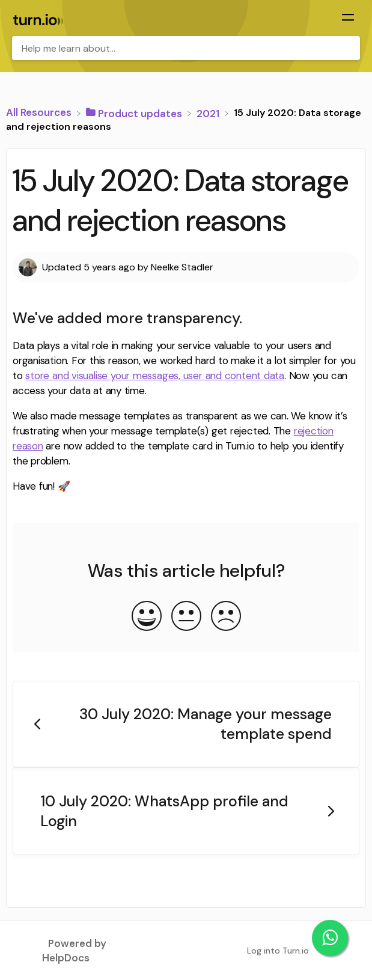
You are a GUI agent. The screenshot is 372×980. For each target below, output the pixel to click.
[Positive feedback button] (147, 617)
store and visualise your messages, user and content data (155, 376)
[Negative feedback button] (226, 617)
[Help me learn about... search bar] (186, 48)
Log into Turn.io (278, 951)
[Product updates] (135, 112)
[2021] (209, 112)
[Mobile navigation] (348, 19)
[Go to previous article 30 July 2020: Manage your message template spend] (186, 724)
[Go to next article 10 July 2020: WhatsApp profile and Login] (186, 811)
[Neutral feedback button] (186, 617)
